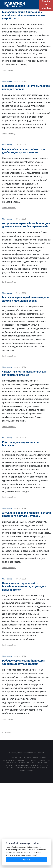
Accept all (26, 860)
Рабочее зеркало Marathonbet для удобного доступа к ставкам (24, 662)
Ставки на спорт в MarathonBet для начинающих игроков (24, 373)
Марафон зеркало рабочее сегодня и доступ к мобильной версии (25, 299)
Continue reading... (9, 70)
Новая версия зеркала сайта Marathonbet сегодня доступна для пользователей (24, 586)
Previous (8, 732)
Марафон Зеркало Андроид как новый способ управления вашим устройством (23, 15)
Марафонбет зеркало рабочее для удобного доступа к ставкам (24, 151)
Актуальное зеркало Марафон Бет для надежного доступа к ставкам (26, 514)
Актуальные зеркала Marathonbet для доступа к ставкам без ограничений (26, 225)
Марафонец (7, 81)
